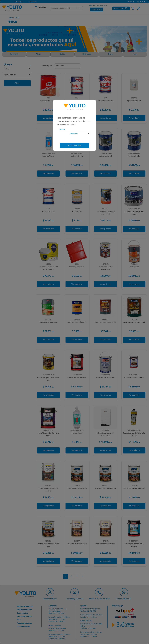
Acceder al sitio (75, 145)
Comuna (62, 129)
